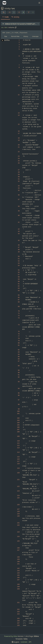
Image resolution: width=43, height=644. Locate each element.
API (30, 642)
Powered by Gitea (11, 636)
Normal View (15, 36)
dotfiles (7, 40)
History (26, 36)
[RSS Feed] (4, 12)
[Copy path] (16, 27)
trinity (7, 8)
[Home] (4, 3)
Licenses (24, 642)
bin (6, 27)
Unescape (35, 36)
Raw (6, 36)
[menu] (15, 642)
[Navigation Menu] (40, 3)
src (13, 8)
